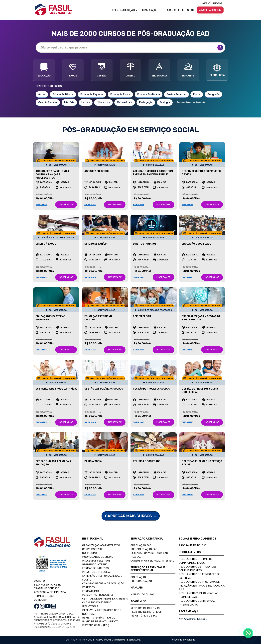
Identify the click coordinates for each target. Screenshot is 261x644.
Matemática (125, 102)
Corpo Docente (92, 549)
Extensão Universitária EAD (149, 553)
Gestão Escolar (48, 102)
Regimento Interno (95, 565)
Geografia (213, 94)
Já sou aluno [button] (210, 10)
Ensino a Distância (149, 94)
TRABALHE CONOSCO (47, 588)
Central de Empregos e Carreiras (105, 599)
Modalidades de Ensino (98, 557)
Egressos (88, 587)
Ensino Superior (176, 94)
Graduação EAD (141, 545)
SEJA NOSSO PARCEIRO (48, 585)
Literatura (103, 102)
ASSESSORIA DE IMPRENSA (50, 592)
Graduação (138, 577)
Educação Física (120, 94)
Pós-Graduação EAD (144, 549)
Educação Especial (92, 94)
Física (197, 94)
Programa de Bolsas (193, 545)
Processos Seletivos (96, 561)
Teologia (165, 102)
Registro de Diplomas (145, 608)
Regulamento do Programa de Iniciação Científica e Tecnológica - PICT (203, 586)
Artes (42, 94)
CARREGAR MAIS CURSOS (131, 516)
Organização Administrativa (101, 545)
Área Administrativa (212, 3)
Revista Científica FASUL (99, 618)
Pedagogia (146, 102)
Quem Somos (90, 553)
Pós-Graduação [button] (125, 10)
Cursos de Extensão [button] (180, 10)
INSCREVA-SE (66, 205)
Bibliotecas (90, 606)
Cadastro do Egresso (97, 603)
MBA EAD (136, 557)
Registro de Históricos (146, 612)
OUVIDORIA (41, 600)
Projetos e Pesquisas (97, 572)
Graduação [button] (151, 10)
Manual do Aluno (142, 595)
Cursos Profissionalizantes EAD (152, 561)
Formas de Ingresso (95, 568)
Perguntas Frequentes (98, 595)
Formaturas (91, 591)
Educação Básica (63, 94)
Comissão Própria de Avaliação (103, 584)
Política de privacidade (183, 640)
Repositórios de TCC (144, 616)
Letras (86, 102)
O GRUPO (39, 581)
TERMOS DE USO (44, 596)
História (69, 102)
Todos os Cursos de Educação (191, 102)
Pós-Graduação (141, 581)
